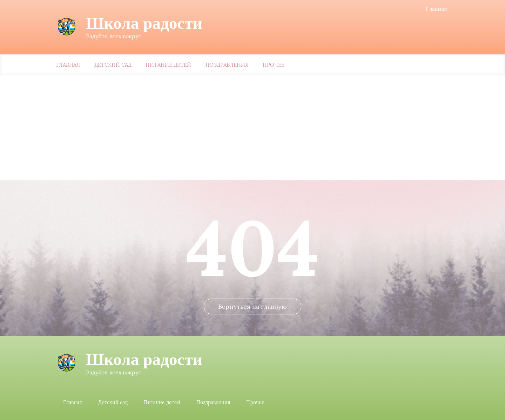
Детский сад (113, 65)
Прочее (273, 65)
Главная (436, 9)
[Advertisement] (252, 128)
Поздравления (227, 65)
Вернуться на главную (252, 306)
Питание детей (168, 65)
